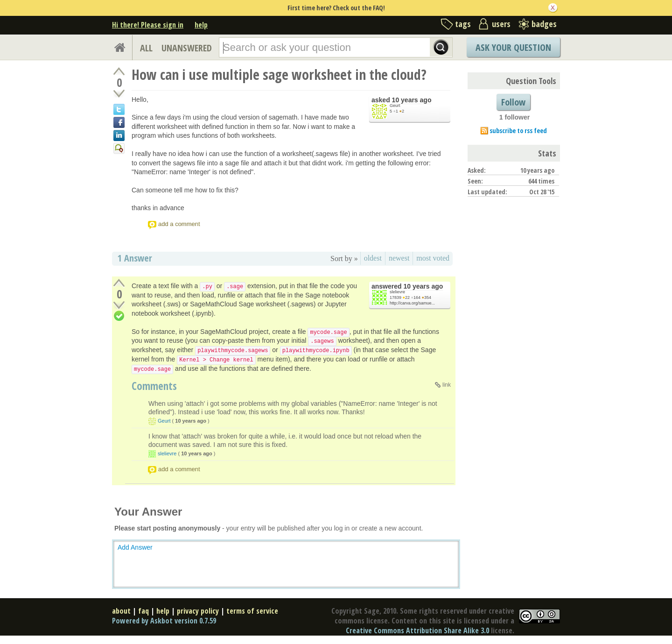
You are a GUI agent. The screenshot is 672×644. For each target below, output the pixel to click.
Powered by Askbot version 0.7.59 (164, 621)
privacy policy (198, 611)
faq (143, 611)
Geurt (395, 106)
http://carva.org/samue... (412, 303)
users (501, 24)
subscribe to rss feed (518, 131)
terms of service (252, 611)
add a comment (179, 224)
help (201, 25)
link (447, 385)
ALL (146, 48)
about (121, 611)
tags (463, 24)
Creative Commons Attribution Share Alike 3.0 (417, 630)
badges (544, 24)
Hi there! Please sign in (148, 25)
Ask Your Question (513, 47)
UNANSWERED (187, 48)
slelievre (397, 292)
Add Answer (135, 547)
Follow (513, 102)
